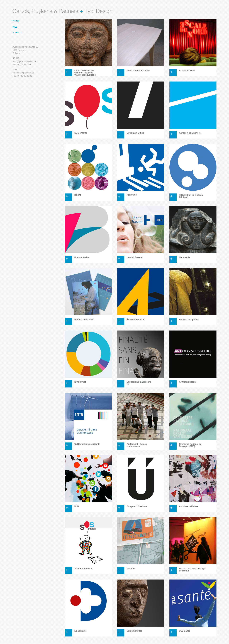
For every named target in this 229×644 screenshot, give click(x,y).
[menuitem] (27, 21)
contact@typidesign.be (23, 73)
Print (16, 21)
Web (15, 27)
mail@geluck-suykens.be (25, 61)
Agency (17, 33)
